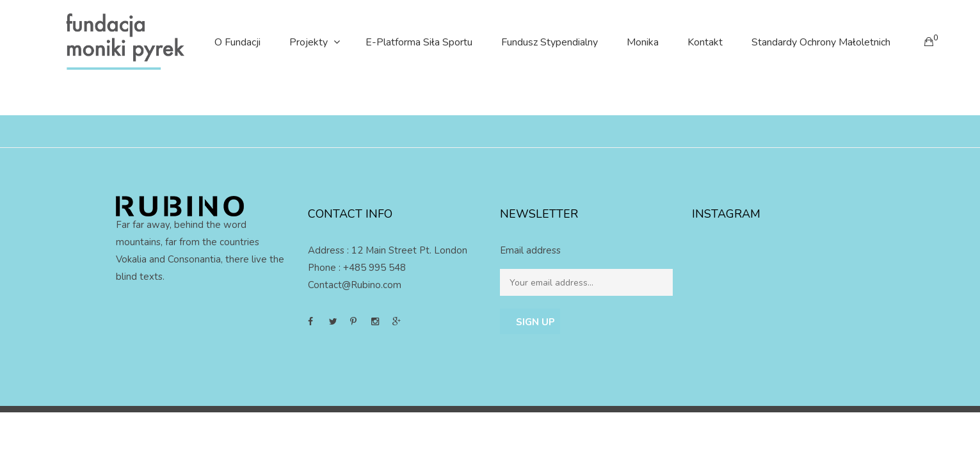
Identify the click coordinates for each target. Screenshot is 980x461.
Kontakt (705, 42)
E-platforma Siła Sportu (419, 42)
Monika (643, 42)
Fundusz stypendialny (550, 42)
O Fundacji (237, 42)
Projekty (309, 42)
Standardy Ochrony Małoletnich (821, 42)
